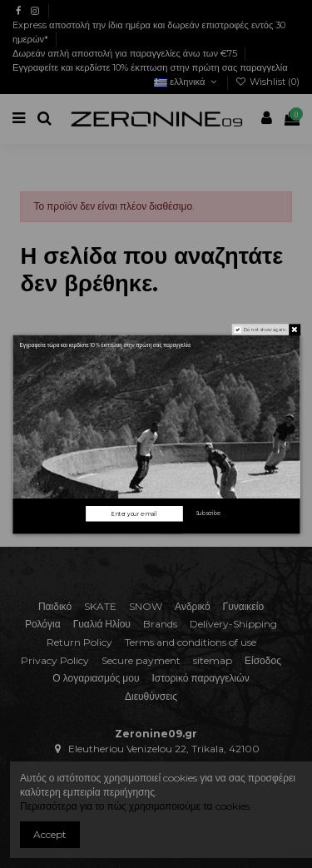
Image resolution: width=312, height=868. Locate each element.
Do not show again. (265, 329)
